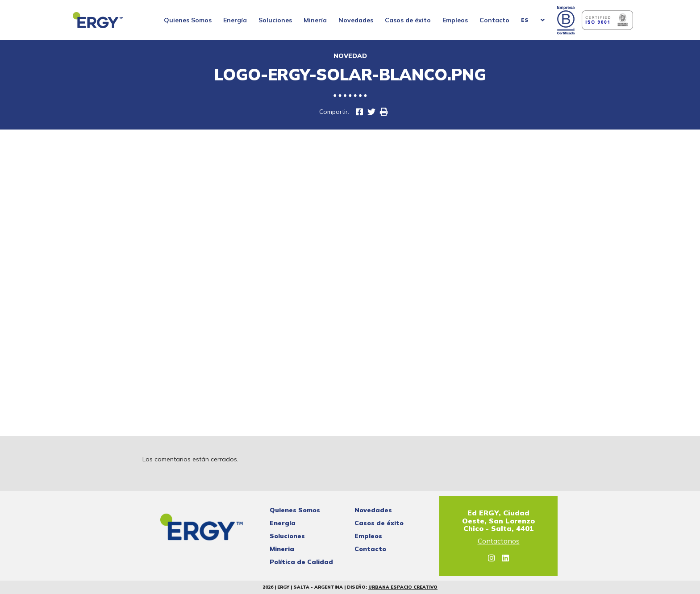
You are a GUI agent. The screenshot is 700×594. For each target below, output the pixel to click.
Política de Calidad (301, 562)
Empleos (455, 20)
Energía (235, 20)
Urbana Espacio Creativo (403, 587)
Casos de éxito (408, 20)
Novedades (356, 20)
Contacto (494, 20)
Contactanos (499, 541)
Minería (315, 20)
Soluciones (275, 20)
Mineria (282, 549)
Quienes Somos (188, 20)
